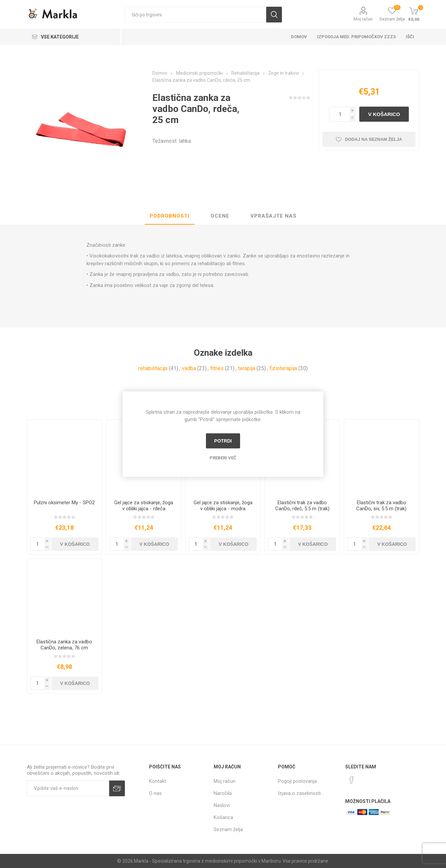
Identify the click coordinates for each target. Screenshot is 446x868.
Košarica (223, 817)
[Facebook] (352, 780)
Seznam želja (228, 829)
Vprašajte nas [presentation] (274, 216)
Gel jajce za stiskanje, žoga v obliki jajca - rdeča (144, 506)
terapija (247, 368)
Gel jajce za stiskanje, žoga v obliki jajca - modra (223, 506)
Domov (299, 37)
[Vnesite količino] (340, 114)
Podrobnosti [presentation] (170, 216)
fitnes (217, 368)
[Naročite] (68, 788)
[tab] (170, 216)
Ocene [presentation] (220, 216)
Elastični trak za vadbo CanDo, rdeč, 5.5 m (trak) (302, 506)
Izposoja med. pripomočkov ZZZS (356, 37)
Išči (274, 15)
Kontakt (158, 781)
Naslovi (222, 805)
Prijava (117, 788)
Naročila (223, 793)
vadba (189, 368)
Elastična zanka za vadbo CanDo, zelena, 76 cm (64, 645)
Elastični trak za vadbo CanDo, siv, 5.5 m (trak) (381, 506)
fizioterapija (283, 368)
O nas (155, 793)
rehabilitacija (153, 368)
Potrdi (223, 441)
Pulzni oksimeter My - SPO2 (64, 503)
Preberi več (223, 457)
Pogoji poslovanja (297, 781)
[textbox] (196, 15)
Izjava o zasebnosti (299, 793)
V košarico (384, 114)
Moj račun (363, 19)
